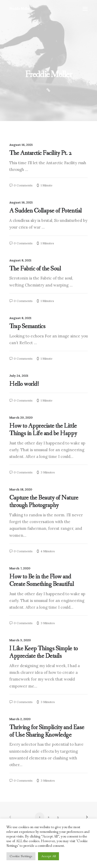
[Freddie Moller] (19, 9)
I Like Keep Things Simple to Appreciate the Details (44, 652)
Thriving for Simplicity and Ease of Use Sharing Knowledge (47, 731)
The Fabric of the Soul (35, 269)
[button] (85, 9)
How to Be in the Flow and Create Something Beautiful (42, 580)
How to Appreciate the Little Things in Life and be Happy (43, 430)
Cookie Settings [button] (21, 856)
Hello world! (24, 384)
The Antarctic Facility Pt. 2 (40, 153)
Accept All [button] (48, 856)
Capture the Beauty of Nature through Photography (44, 502)
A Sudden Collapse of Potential (46, 211)
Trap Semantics (27, 326)
